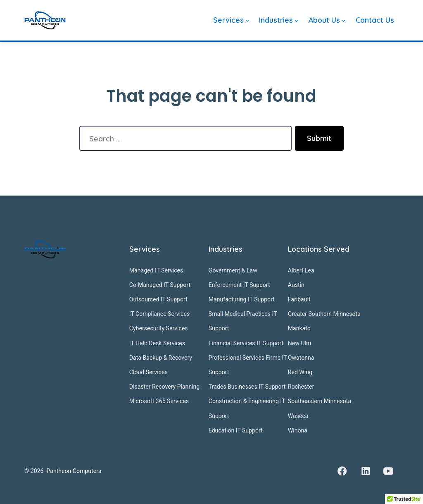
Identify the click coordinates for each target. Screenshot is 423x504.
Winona (298, 430)
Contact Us (375, 20)
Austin (296, 285)
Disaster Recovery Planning (164, 387)
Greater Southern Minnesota (324, 314)
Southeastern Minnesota (320, 401)
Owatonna (301, 358)
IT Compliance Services (159, 314)
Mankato (299, 328)
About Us (327, 20)
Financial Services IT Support (246, 343)
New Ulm (299, 343)
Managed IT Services (156, 270)
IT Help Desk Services (157, 343)
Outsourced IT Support (158, 299)
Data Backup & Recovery (161, 358)
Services (231, 20)
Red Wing (300, 372)
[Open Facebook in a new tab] (342, 471)
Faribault (299, 299)
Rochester (301, 387)
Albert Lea (301, 270)
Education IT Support (236, 430)
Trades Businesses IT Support (247, 387)
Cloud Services (149, 372)
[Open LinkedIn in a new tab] (366, 471)
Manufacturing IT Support (242, 299)
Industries (279, 20)
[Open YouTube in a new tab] (388, 471)
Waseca (298, 416)
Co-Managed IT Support (160, 285)
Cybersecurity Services (159, 328)
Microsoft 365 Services (159, 401)
